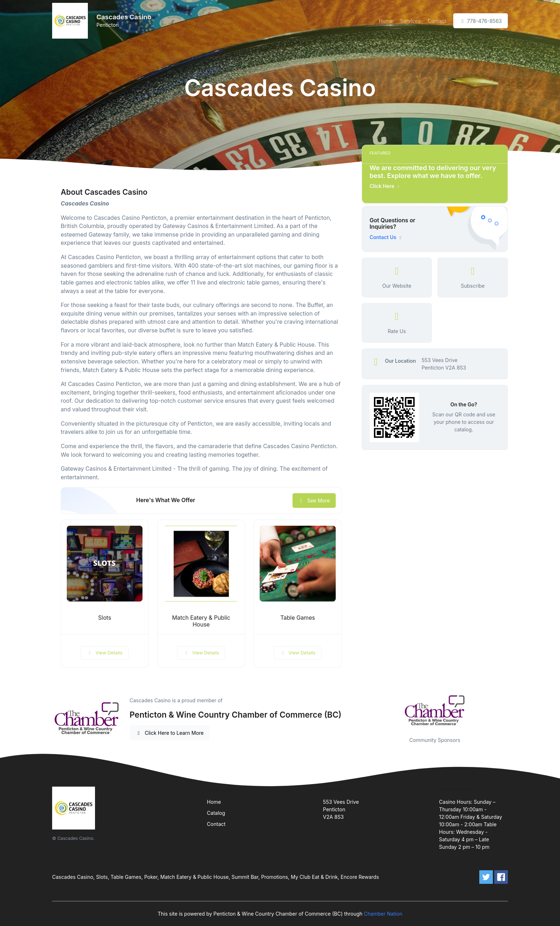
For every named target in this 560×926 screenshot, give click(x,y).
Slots (105, 618)
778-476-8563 (481, 21)
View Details (105, 653)
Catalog (216, 813)
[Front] (71, 21)
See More (314, 501)
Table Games (298, 618)
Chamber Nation (383, 914)
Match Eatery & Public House (201, 621)
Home (386, 21)
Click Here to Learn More (170, 733)
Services (410, 21)
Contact (437, 21)
